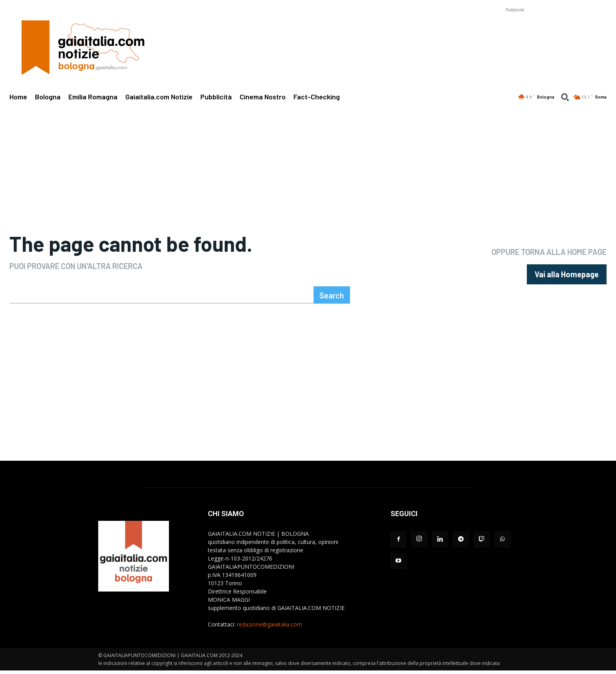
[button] (565, 97)
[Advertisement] (515, 26)
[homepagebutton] (567, 276)
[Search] (332, 299)
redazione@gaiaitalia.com (269, 628)
